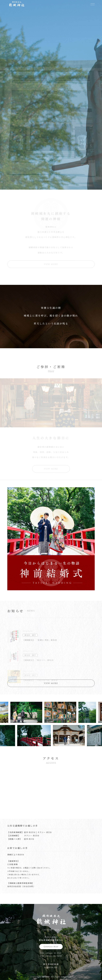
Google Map (51, 947)
